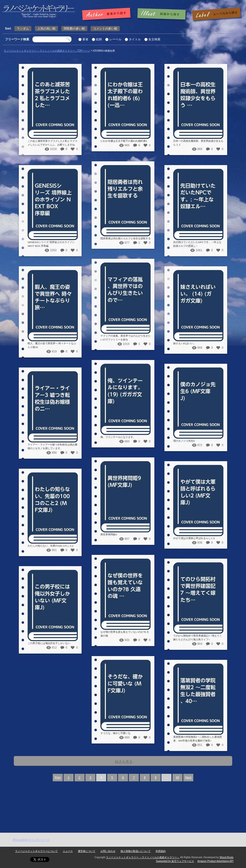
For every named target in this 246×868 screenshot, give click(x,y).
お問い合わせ (108, 851)
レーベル (115, 39)
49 (177, 778)
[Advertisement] (123, 795)
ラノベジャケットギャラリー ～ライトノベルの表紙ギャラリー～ (143, 857)
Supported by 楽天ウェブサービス (175, 861)
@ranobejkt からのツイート (31, 840)
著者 (85, 39)
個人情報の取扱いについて (136, 851)
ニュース (68, 851)
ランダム (23, 29)
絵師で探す (162, 14)
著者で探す (108, 14)
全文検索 (154, 39)
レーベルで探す (216, 14)
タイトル (135, 39)
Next (188, 778)
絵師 (99, 39)
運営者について (87, 851)
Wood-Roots (227, 857)
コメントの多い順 (105, 29)
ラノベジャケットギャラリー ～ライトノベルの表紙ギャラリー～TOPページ (47, 51)
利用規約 (161, 851)
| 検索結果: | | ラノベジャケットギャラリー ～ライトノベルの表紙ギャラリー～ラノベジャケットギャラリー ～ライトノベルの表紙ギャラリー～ (39, 11)
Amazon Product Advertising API (215, 861)
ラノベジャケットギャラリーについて (36, 851)
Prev (58, 778)
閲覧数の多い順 (74, 29)
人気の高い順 (46, 29)
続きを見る (124, 762)
